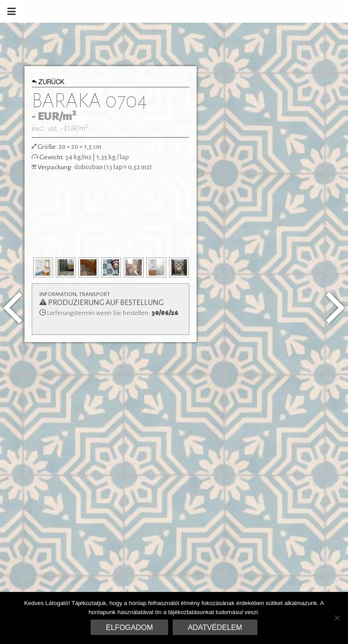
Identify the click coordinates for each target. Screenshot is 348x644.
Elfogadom (130, 627)
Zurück (48, 83)
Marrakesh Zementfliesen (279, 11)
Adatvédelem (215, 627)
